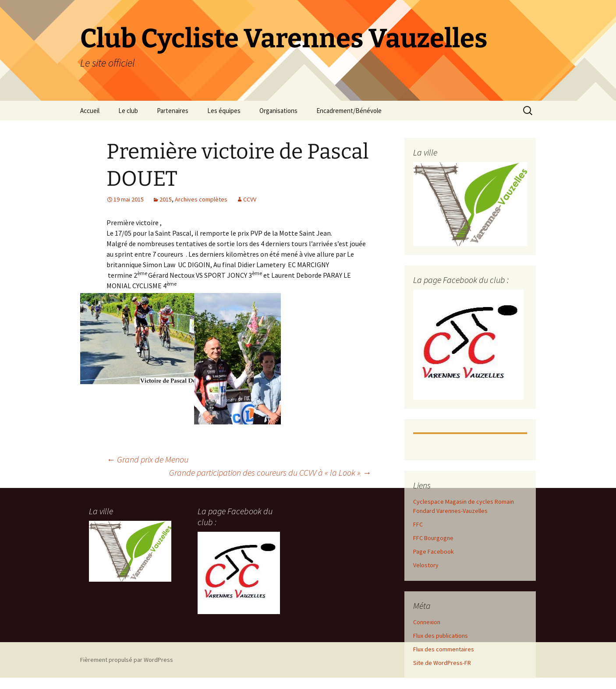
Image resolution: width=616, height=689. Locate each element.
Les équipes (224, 111)
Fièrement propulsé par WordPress (127, 660)
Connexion (427, 622)
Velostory (426, 565)
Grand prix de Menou (147, 459)
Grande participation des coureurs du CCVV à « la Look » (270, 472)
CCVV (250, 199)
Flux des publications (441, 636)
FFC (418, 524)
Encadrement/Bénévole (349, 111)
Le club (128, 111)
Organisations (278, 111)
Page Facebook (434, 551)
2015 (166, 199)
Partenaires (173, 111)
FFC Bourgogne (433, 538)
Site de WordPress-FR (442, 663)
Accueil (90, 111)
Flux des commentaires (444, 649)
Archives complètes (201, 199)
